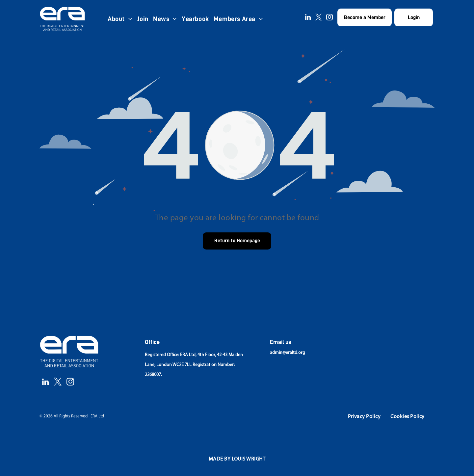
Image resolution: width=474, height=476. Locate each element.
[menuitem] (120, 19)
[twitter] (319, 18)
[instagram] (329, 18)
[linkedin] (308, 18)
